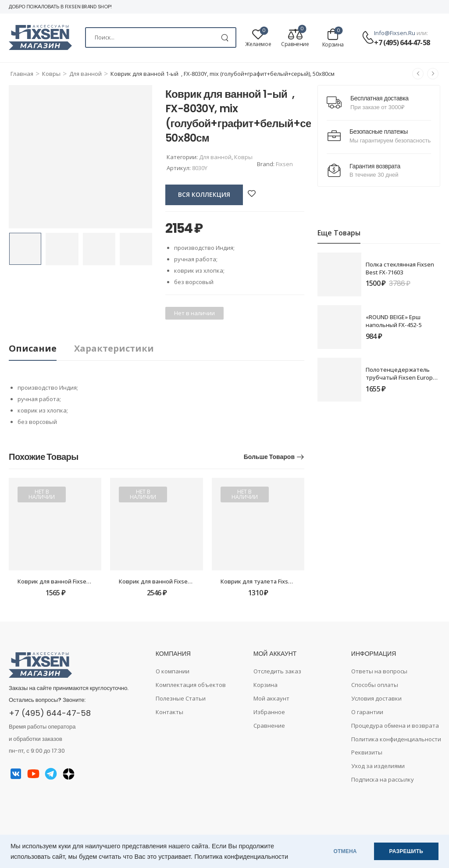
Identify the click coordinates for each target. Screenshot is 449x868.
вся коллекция (204, 194)
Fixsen (284, 164)
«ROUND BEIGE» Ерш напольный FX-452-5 (394, 321)
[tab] (41, 349)
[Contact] (368, 38)
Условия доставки (376, 698)
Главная (22, 74)
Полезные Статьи (181, 698)
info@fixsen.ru (395, 33)
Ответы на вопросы (379, 671)
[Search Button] (225, 37)
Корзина (265, 685)
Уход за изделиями (378, 766)
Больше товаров (269, 457)
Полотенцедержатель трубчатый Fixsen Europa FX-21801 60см (401, 377)
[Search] (161, 37)
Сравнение (269, 726)
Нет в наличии (42, 494)
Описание (33, 348)
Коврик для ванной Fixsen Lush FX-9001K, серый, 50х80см (197, 581)
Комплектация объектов (191, 685)
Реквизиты (367, 752)
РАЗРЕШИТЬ (406, 851)
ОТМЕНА (345, 851)
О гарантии (367, 712)
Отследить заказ (277, 671)
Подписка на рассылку (383, 779)
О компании (173, 671)
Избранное (269, 712)
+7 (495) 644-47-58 (402, 43)
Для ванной (86, 74)
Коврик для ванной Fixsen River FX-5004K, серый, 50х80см (96, 581)
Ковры (51, 74)
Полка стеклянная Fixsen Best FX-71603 (400, 268)
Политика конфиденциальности (241, 857)
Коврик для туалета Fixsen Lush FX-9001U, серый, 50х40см (300, 581)
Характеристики (114, 348)
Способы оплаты (375, 685)
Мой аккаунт (271, 698)
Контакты (169, 712)
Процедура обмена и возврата (395, 726)
